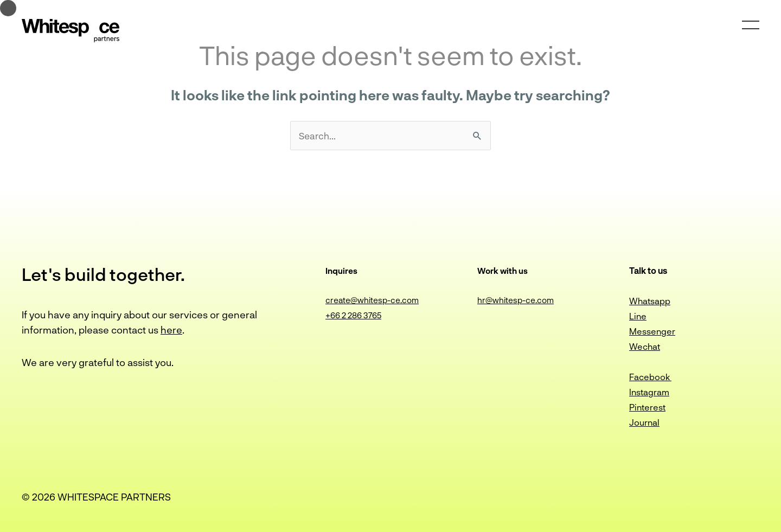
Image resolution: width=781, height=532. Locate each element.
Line (638, 316)
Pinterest (647, 407)
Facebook (650, 377)
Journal (644, 422)
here (171, 330)
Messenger (652, 331)
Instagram (649, 392)
